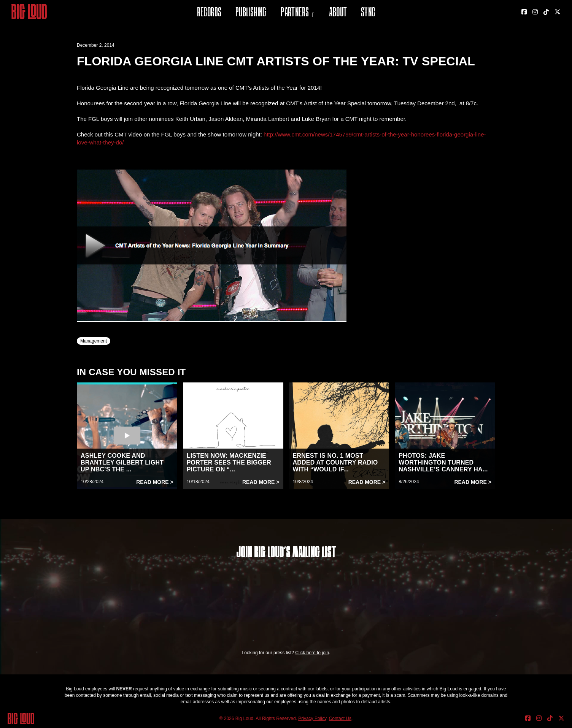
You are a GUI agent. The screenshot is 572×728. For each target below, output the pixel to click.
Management (94, 341)
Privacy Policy (312, 718)
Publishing (251, 13)
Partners (295, 13)
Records (209, 13)
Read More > (155, 482)
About (338, 13)
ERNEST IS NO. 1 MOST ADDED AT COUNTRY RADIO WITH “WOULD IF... (335, 462)
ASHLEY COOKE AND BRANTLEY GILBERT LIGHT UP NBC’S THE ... (122, 462)
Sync (368, 13)
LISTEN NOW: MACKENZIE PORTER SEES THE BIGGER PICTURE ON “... (229, 462)
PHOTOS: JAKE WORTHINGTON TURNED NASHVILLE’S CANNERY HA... (443, 462)
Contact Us (340, 718)
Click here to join (312, 653)
